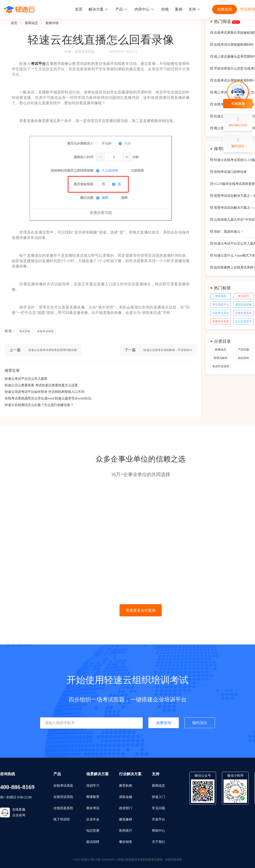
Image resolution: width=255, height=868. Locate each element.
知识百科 (244, 358)
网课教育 (93, 797)
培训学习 (93, 786)
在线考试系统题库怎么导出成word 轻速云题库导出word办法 (48, 398)
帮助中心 (158, 831)
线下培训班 (62, 819)
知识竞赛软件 (244, 321)
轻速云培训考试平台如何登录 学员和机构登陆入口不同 (45, 392)
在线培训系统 (63, 797)
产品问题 (244, 350)
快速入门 (158, 797)
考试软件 (244, 296)
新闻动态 (31, 23)
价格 (165, 9)
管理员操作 (221, 358)
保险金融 (126, 797)
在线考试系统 (85, 52)
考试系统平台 (221, 305)
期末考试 (93, 808)
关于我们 (158, 842)
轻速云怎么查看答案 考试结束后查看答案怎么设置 (41, 385)
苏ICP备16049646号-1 (104, 860)
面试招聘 (93, 842)
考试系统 (221, 296)
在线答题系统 (244, 313)
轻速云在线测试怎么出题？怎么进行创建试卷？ (39, 405)
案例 (179, 9)
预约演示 (200, 723)
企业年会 (93, 819)
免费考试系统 (221, 321)
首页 (79, 9)
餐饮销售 (126, 842)
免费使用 (225, 9)
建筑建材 (126, 819)
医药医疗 (126, 831)
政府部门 (126, 808)
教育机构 (126, 786)
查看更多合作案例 (141, 610)
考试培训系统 (244, 305)
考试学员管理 (221, 366)
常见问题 (158, 808)
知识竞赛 (93, 831)
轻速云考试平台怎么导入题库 (26, 379)
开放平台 (158, 819)
